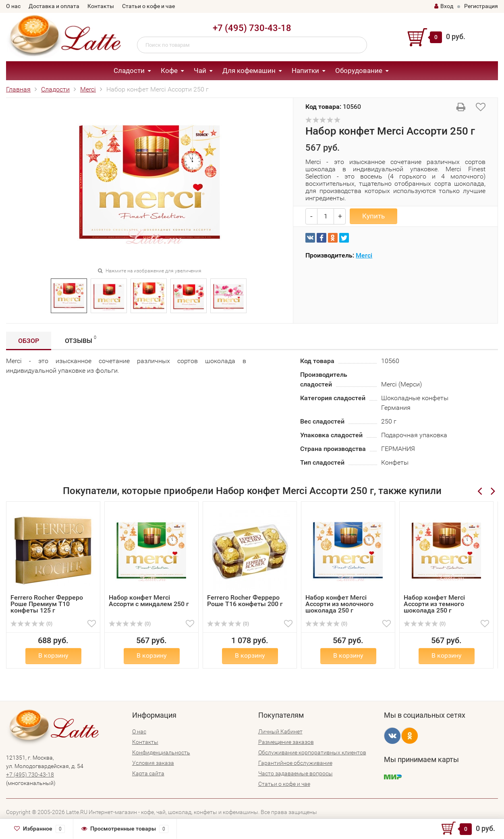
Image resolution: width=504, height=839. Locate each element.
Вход (444, 6)
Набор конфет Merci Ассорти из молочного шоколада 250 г (339, 604)
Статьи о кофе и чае (148, 6)
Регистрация (481, 6)
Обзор (29, 341)
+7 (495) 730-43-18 (252, 28)
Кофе (169, 71)
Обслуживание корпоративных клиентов (312, 752)
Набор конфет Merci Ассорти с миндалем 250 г (149, 601)
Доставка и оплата (54, 6)
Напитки (305, 71)
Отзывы (81, 340)
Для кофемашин (249, 71)
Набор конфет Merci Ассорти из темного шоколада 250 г (434, 604)
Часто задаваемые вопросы (296, 773)
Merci (88, 89)
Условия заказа (153, 763)
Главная (18, 89)
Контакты (101, 6)
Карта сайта (148, 773)
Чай (200, 71)
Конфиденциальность (161, 752)
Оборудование (359, 71)
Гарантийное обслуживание (295, 763)
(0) (31, 624)
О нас (13, 6)
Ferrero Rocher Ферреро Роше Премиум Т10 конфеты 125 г (47, 604)
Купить (373, 216)
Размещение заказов (286, 742)
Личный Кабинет (280, 731)
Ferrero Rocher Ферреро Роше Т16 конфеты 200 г (245, 601)
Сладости (129, 71)
